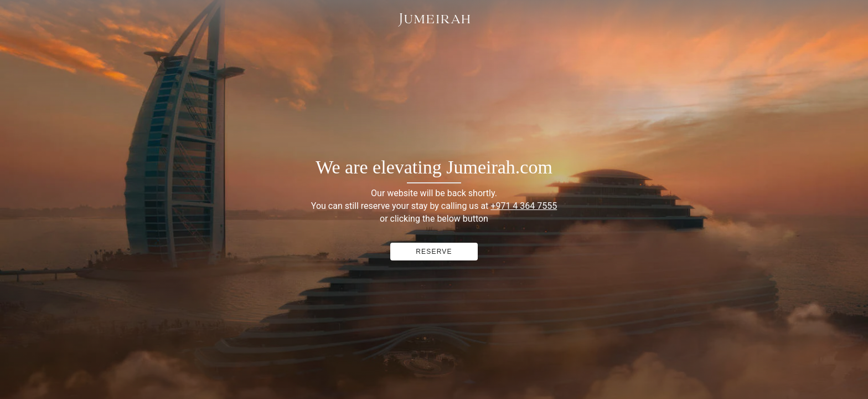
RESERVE (434, 252)
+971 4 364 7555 (524, 206)
